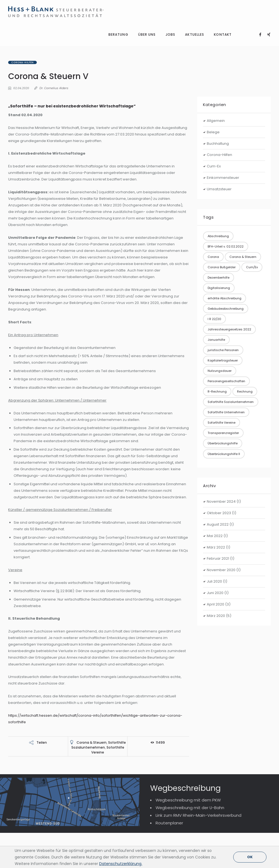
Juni (215, 547)
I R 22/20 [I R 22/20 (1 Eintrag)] (214, 273)
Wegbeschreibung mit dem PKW (188, 754)
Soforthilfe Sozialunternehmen (99, 699)
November (221, 455)
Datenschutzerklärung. (121, 864)
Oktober (219, 467)
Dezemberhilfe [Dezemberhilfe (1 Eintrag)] (219, 231)
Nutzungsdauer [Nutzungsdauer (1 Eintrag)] (220, 325)
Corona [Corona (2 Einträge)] (213, 210)
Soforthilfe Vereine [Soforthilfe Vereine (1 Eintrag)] (222, 376)
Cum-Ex (214, 120)
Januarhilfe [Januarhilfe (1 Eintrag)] (216, 294)
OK (250, 857)
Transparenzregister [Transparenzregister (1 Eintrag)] (223, 387)
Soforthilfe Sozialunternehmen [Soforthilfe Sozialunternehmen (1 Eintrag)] (231, 356)
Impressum (254, 841)
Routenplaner (169, 777)
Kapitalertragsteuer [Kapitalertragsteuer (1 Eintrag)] (223, 314)
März (216, 501)
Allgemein (216, 74)
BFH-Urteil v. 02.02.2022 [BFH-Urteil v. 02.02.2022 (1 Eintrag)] (226, 200)
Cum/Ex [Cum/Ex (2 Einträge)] (252, 221)
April (216, 558)
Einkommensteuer (223, 132)
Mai (215, 489)
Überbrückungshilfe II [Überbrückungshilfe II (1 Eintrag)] (224, 408)
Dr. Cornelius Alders (54, 42)
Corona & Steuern (92, 696)
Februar (218, 512)
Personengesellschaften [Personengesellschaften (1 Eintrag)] (226, 335)
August (218, 478)
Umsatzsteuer (219, 143)
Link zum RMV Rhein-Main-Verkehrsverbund (198, 769)
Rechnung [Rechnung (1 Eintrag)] (245, 345)
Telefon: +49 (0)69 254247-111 (40, 832)
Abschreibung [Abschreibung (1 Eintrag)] (218, 190)
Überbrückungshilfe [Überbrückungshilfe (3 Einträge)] (223, 397)
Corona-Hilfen (22, 16)
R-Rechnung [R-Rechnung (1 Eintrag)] (217, 345)
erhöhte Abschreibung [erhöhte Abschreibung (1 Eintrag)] (225, 252)
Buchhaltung (218, 97)
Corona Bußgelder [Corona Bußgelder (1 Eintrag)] (222, 221)
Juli (214, 535)
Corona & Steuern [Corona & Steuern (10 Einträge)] (243, 210)
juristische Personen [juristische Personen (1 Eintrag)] (223, 304)
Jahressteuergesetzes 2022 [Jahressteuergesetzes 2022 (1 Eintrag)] (229, 283)
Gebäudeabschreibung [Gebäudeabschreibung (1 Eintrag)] (226, 263)
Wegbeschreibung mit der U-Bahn (190, 762)
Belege (213, 86)
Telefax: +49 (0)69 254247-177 (40, 841)
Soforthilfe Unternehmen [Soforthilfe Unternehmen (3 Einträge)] (226, 366)
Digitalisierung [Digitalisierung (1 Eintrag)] (219, 242)
